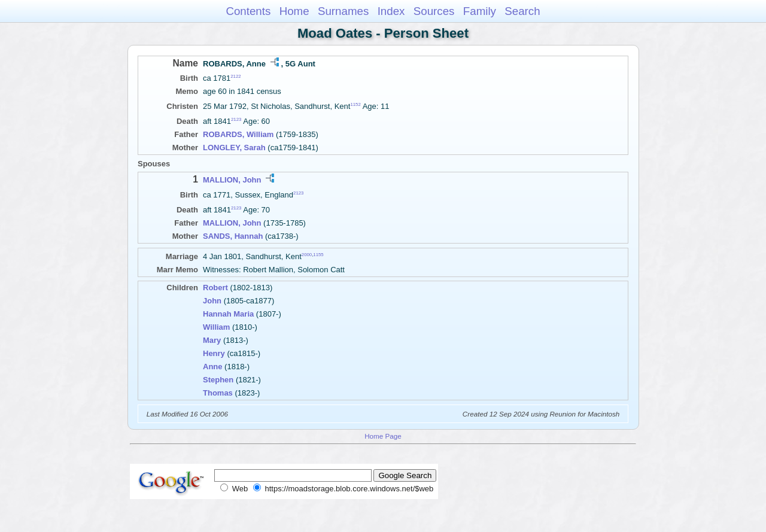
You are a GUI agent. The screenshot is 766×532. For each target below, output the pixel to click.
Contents (248, 11)
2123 (236, 119)
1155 (318, 255)
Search (522, 11)
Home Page (383, 436)
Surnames (343, 11)
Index (391, 11)
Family (480, 11)
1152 (355, 104)
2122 (235, 76)
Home (294, 11)
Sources (434, 11)
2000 (307, 255)
